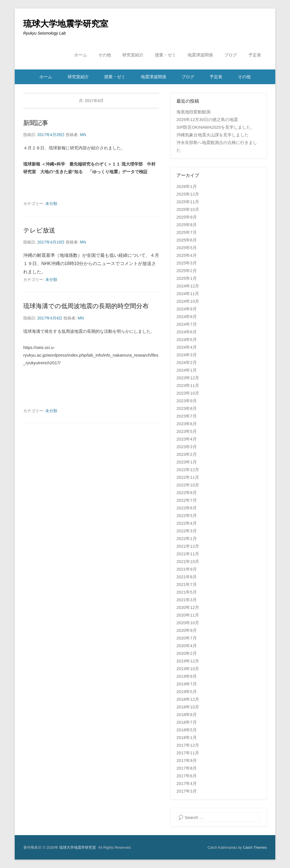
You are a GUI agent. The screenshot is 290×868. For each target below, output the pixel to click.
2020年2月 (187, 653)
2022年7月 (187, 500)
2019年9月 (187, 676)
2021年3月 (187, 600)
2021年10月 (188, 561)
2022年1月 (187, 538)
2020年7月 (187, 638)
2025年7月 (187, 232)
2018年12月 (188, 699)
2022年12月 (188, 470)
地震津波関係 (200, 55)
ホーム (81, 55)
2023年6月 (187, 424)
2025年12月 (188, 194)
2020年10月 (188, 623)
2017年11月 (188, 753)
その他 (105, 55)
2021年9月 (187, 569)
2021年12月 (188, 546)
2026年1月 (187, 186)
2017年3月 (187, 791)
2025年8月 (187, 225)
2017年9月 (187, 760)
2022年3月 (187, 531)
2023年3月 (187, 447)
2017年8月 (187, 768)
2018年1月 (187, 737)
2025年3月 (187, 263)
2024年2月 (187, 362)
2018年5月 (187, 730)
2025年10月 (188, 209)
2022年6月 (187, 508)
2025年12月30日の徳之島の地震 (207, 119)
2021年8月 (187, 577)
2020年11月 (188, 615)
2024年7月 (187, 324)
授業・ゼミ (166, 55)
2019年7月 (187, 684)
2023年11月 (188, 385)
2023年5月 (187, 431)
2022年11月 (188, 477)
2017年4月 (187, 783)
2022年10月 (188, 485)
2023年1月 (187, 462)
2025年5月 (187, 248)
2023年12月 (188, 378)
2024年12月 (188, 286)
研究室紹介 (133, 55)
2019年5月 (187, 692)
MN (83, 135)
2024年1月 (187, 370)
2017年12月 (188, 745)
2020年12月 (188, 607)
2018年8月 (187, 714)
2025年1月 (187, 278)
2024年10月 (188, 301)
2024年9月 (187, 309)
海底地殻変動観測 (193, 112)
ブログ (231, 55)
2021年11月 (188, 554)
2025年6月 (187, 240)
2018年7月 (187, 722)
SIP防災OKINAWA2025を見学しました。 (216, 127)
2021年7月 (187, 584)
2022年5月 (187, 515)
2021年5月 (187, 592)
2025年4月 (187, 255)
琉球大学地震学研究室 (66, 24)
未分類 (51, 204)
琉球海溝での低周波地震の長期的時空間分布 (86, 306)
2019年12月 (188, 661)
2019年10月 (188, 669)
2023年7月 (187, 416)
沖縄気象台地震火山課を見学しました (213, 135)
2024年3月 (187, 355)
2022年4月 (187, 523)
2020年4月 (187, 646)
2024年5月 (187, 339)
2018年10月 (188, 707)
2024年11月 (188, 294)
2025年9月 (187, 217)
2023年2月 (187, 454)
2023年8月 (187, 408)
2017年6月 (187, 776)
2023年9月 (187, 401)
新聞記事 (36, 123)
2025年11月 (188, 202)
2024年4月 (187, 347)
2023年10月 (188, 393)
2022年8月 (187, 493)
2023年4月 (187, 439)
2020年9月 (187, 630)
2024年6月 (187, 332)
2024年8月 (187, 316)
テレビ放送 (39, 230)
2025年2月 (187, 271)
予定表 (255, 55)
